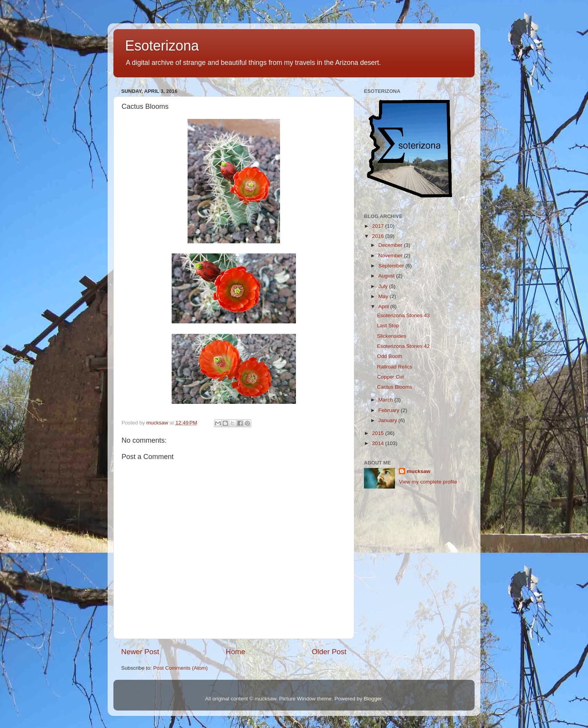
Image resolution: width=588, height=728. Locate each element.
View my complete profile (428, 482)
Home (235, 652)
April (384, 306)
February (390, 410)
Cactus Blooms (395, 387)
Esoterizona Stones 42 (404, 346)
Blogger (372, 699)
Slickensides (392, 336)
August (387, 276)
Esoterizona (162, 46)
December (391, 245)
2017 (379, 226)
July (384, 286)
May (384, 296)
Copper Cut (391, 377)
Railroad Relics (395, 367)
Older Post (329, 652)
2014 (379, 443)
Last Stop (388, 326)
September (392, 266)
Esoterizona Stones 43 (404, 315)
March (386, 400)
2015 (379, 433)
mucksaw (418, 471)
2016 (379, 236)
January (388, 420)
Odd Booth (390, 356)
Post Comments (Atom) (181, 668)
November (391, 256)
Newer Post (140, 652)
